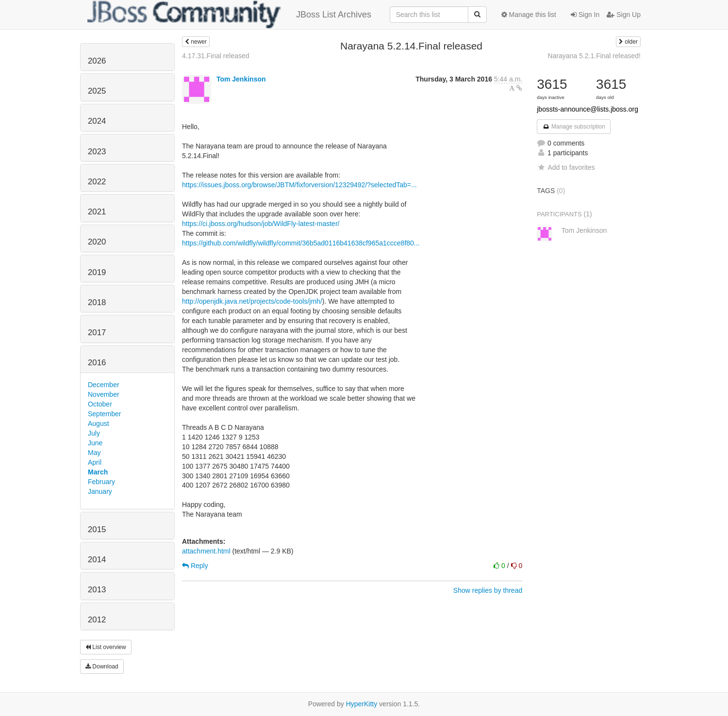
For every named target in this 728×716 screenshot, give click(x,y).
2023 (97, 152)
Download (102, 667)
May (94, 453)
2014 (97, 560)
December (104, 385)
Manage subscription (574, 127)
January (100, 491)
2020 (97, 242)
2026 (97, 61)
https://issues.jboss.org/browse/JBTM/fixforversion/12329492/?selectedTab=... (299, 185)
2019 (97, 272)
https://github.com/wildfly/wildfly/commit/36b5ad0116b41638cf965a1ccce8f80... (301, 243)
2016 (97, 363)
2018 (97, 302)
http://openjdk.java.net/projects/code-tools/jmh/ (252, 301)
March (98, 472)
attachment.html (206, 551)
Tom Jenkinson (241, 79)
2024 (97, 121)
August (99, 423)
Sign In (585, 15)
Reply (195, 566)
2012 (97, 620)
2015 (97, 529)
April (95, 462)
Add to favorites (566, 167)
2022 (97, 182)
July (94, 433)
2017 (97, 333)
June (95, 443)
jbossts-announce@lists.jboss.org (587, 109)
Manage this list (529, 15)
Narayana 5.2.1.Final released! (594, 56)
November (104, 394)
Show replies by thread (488, 590)
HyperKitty (362, 704)
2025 (97, 91)
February (101, 482)
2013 (97, 590)
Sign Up (624, 15)
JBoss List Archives (229, 15)
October (100, 404)
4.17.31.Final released (216, 56)
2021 (97, 212)
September (104, 414)
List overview (106, 647)
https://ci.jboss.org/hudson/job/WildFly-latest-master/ (261, 224)
